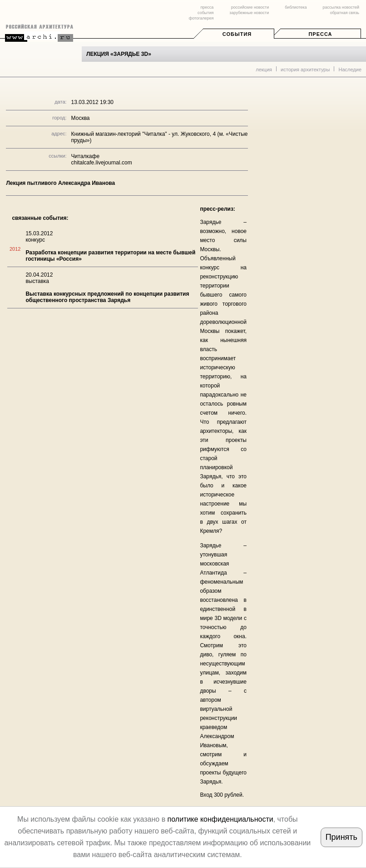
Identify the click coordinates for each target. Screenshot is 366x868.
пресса (207, 7)
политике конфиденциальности (220, 819)
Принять (341, 837)
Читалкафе (85, 156)
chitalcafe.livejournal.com (102, 163)
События (237, 34)
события (205, 13)
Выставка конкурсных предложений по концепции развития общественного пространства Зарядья (107, 297)
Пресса (320, 34)
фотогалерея (201, 18)
